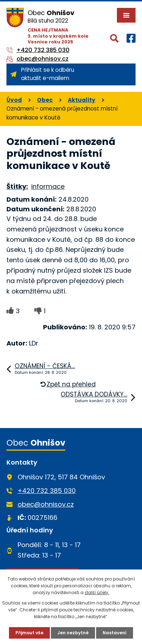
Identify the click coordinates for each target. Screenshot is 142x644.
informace (48, 186)
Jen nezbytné (73, 633)
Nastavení (115, 633)
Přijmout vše (29, 633)
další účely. (97, 593)
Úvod (14, 100)
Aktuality (82, 100)
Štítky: (17, 186)
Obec (45, 100)
